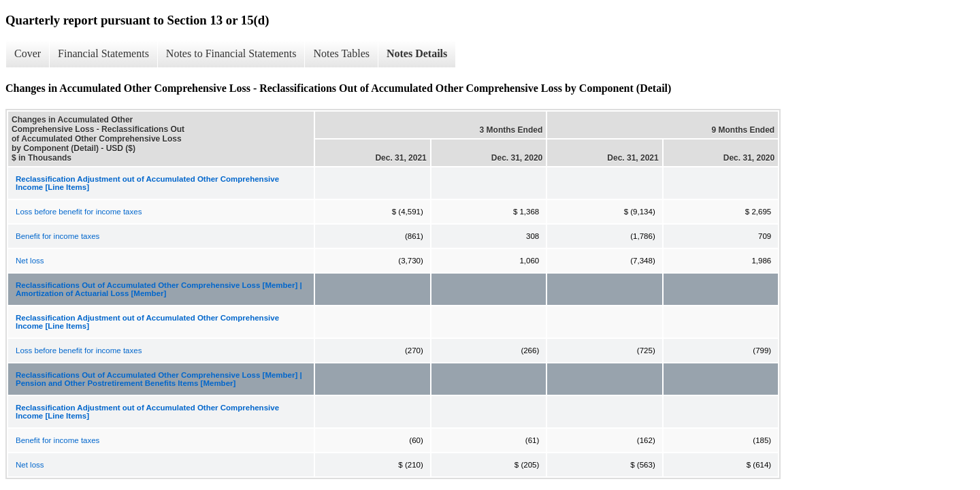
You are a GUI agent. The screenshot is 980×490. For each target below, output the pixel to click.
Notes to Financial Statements (231, 53)
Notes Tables (341, 53)
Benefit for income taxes (58, 236)
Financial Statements (103, 53)
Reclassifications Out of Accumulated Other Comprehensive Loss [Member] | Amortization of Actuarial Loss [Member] (159, 289)
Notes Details (417, 53)
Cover (28, 53)
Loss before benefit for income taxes (79, 212)
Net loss (30, 261)
